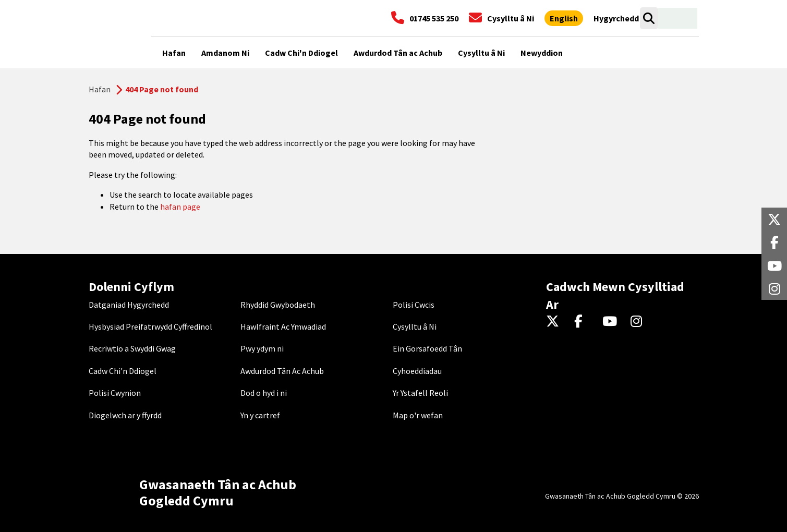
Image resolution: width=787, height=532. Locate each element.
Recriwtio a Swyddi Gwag (132, 348)
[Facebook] (583, 322)
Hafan (100, 89)
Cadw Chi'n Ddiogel (123, 371)
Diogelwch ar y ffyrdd (125, 415)
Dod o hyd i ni (264, 393)
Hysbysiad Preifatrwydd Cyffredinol (150, 327)
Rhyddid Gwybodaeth (278, 305)
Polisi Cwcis (414, 305)
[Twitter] (555, 322)
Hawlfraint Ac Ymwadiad (283, 327)
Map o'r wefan (418, 415)
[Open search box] (649, 18)
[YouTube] (612, 322)
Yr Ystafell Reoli (420, 393)
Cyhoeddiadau (417, 371)
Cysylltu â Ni (415, 327)
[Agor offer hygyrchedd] (616, 18)
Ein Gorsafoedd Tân (427, 348)
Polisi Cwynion (115, 393)
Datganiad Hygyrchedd (129, 305)
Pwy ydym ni (262, 348)
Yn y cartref (260, 415)
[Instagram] (640, 322)
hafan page (180, 207)
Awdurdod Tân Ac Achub (282, 371)
